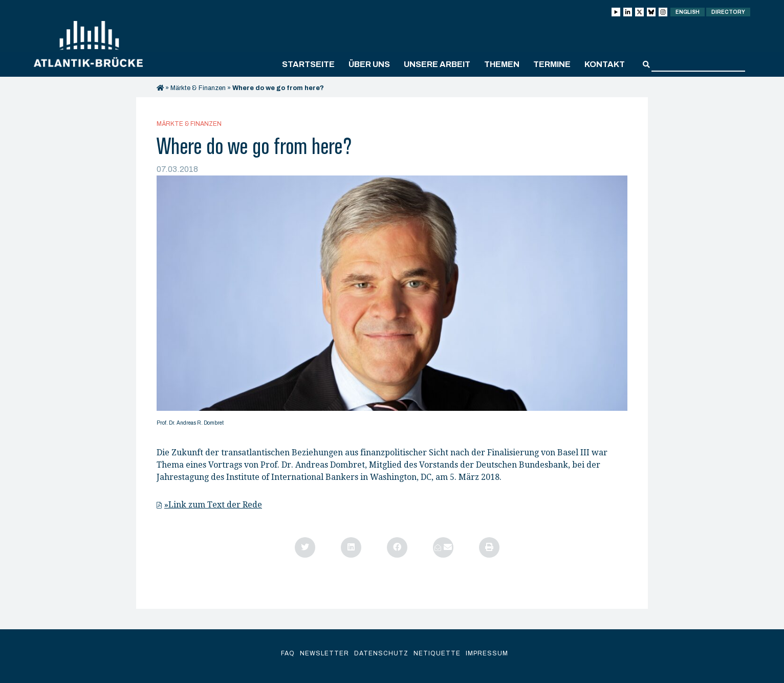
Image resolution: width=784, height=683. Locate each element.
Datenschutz (381, 653)
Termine (552, 64)
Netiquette (437, 653)
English (688, 12)
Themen (502, 64)
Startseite (308, 64)
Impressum (487, 653)
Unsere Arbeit (437, 64)
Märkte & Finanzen (198, 88)
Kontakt (605, 64)
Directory (728, 12)
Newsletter (324, 653)
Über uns (369, 64)
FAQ (288, 653)
